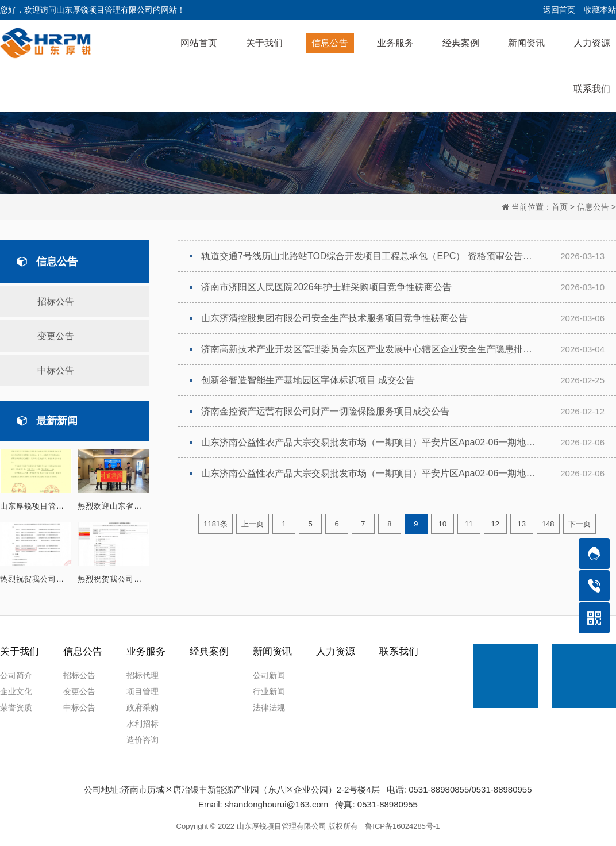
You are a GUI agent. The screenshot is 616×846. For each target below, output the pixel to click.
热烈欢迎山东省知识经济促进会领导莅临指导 (113, 506)
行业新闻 (269, 691)
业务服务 (146, 651)
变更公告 (56, 336)
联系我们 (399, 651)
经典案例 (209, 651)
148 (548, 524)
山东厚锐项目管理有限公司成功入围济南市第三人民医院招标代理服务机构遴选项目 (36, 506)
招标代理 (143, 675)
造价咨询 (143, 740)
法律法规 (269, 707)
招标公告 (56, 301)
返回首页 (559, 10)
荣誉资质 (16, 707)
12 (495, 524)
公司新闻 (269, 675)
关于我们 (20, 651)
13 (522, 524)
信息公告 (593, 207)
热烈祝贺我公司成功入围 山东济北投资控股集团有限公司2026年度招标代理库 (36, 579)
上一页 (253, 524)
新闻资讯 (272, 651)
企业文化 (16, 691)
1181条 (215, 524)
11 (469, 524)
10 (442, 524)
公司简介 (16, 675)
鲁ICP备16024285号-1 (402, 826)
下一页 (580, 524)
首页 (560, 207)
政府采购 (143, 707)
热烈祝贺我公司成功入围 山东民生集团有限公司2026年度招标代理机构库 (113, 579)
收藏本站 (600, 10)
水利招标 (143, 724)
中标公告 (56, 370)
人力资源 (336, 651)
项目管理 (143, 691)
